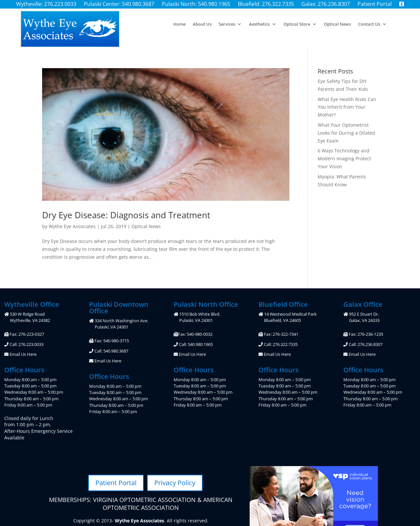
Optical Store (297, 24)
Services (227, 24)
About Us (202, 24)
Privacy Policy (175, 483)
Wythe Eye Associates (72, 226)
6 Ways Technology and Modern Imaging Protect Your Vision (344, 158)
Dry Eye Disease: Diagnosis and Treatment (126, 215)
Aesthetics (259, 24)
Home (179, 24)
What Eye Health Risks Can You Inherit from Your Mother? (347, 107)
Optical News (337, 24)
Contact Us (369, 24)
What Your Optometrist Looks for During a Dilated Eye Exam (346, 133)
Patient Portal (116, 483)
